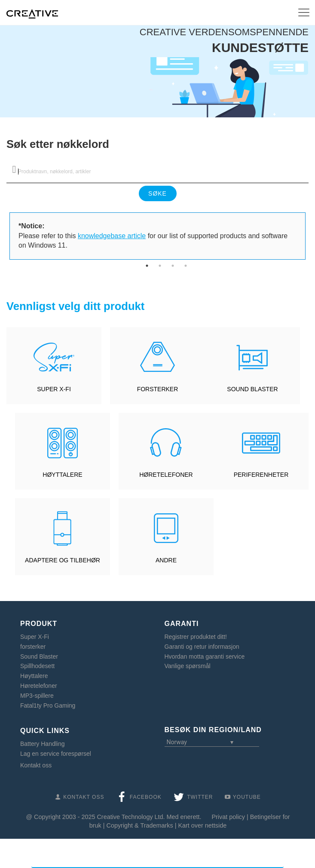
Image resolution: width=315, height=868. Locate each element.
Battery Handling (43, 744)
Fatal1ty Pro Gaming (48, 705)
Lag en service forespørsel (56, 754)
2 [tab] (160, 266)
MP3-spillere (37, 696)
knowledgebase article (112, 236)
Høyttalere (34, 676)
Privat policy (228, 817)
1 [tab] (147, 266)
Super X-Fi (35, 637)
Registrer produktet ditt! (196, 637)
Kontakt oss (36, 765)
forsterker (33, 647)
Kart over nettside (202, 825)
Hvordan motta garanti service (205, 656)
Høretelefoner (39, 686)
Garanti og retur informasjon (202, 647)
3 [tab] (173, 266)
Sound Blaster (39, 656)
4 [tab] (186, 266)
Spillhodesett (37, 666)
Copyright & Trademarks (140, 825)
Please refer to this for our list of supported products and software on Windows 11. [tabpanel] (153, 236)
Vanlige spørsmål (188, 666)
